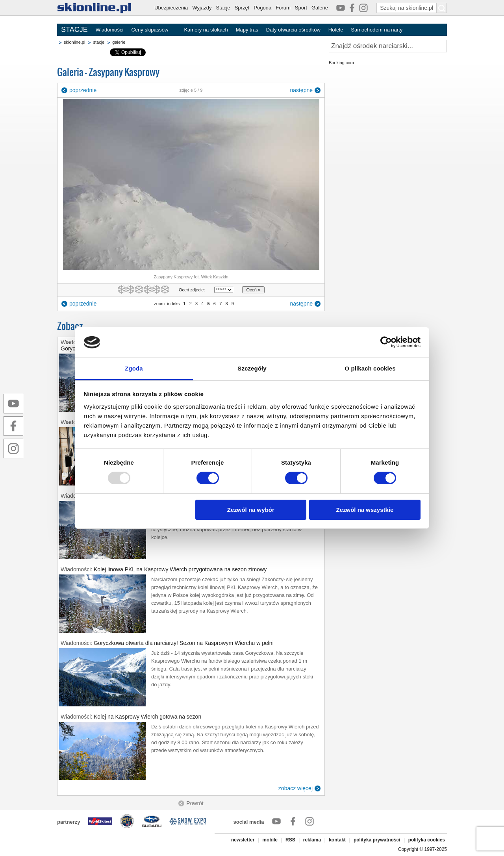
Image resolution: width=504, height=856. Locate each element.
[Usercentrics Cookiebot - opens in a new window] (386, 342)
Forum (283, 8)
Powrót (195, 803)
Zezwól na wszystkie (365, 510)
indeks (173, 304)
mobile (270, 840)
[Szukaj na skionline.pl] (442, 8)
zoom (159, 304)
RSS (290, 840)
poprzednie (83, 90)
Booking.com (341, 63)
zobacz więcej (296, 788)
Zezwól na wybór (251, 510)
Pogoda (262, 8)
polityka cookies (427, 840)
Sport (301, 8)
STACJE (74, 30)
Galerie (320, 8)
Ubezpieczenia (171, 8)
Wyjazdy (202, 8)
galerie (119, 42)
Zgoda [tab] (134, 368)
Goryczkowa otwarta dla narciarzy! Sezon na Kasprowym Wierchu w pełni (184, 643)
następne (301, 90)
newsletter (243, 840)
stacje (99, 42)
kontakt (337, 840)
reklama (312, 840)
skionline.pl (74, 42)
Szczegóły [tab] (252, 368)
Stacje (223, 8)
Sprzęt (242, 8)
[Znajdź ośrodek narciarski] (388, 46)
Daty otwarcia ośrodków (293, 30)
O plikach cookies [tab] (370, 368)
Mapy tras (247, 30)
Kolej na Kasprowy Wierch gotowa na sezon (147, 717)
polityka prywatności (377, 840)
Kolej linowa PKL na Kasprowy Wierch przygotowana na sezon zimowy (180, 569)
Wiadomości (110, 30)
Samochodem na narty (377, 30)
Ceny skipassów (150, 30)
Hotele (336, 30)
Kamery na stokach (206, 30)
